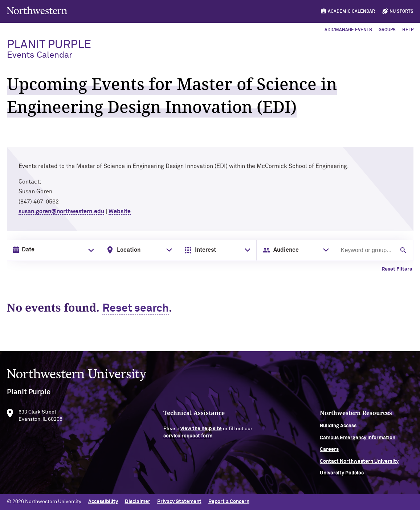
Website (120, 211)
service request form (188, 437)
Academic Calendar (351, 12)
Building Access (338, 428)
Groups (387, 30)
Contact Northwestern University (359, 463)
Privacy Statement (179, 502)
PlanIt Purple (49, 49)
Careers (329, 451)
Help (408, 30)
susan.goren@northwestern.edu (61, 211)
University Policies (342, 474)
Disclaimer (138, 502)
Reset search (136, 309)
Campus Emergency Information (358, 439)
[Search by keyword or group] (367, 250)
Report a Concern (229, 502)
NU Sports (401, 12)
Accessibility (103, 502)
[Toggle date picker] (90, 250)
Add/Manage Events (348, 30)
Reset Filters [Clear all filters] (397, 269)
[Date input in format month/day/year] (52, 250)
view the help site (201, 431)
